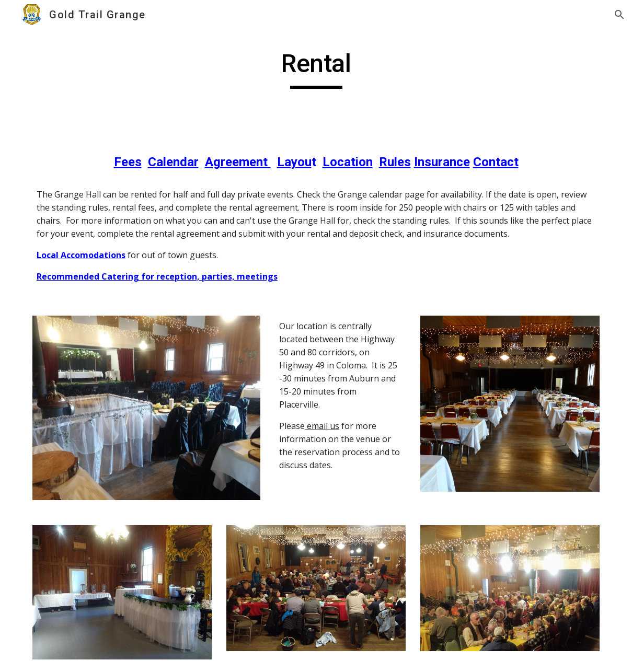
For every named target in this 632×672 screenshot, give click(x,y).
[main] (316, 68)
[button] (619, 15)
